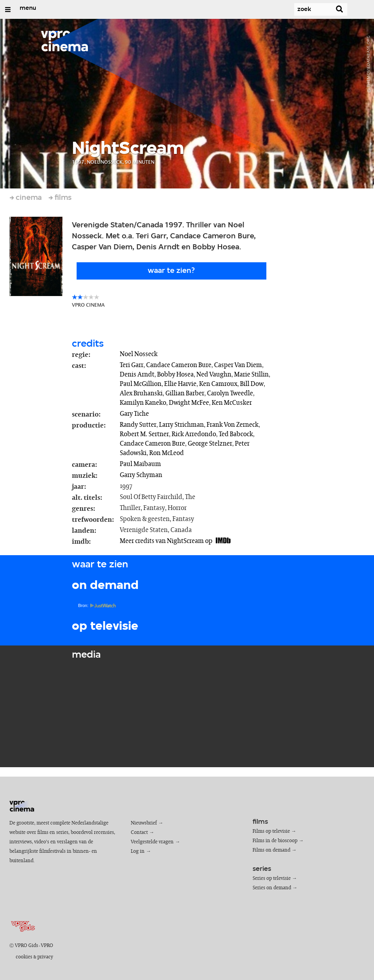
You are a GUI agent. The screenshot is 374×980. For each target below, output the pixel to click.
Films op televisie (271, 831)
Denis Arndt (137, 375)
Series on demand (272, 888)
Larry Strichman (181, 425)
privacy (45, 957)
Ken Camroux (218, 384)
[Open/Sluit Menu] (8, 9)
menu (28, 8)
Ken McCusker (232, 403)
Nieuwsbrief (144, 823)
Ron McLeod (167, 453)
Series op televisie (272, 879)
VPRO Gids (27, 946)
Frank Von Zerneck (233, 425)
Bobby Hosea (175, 375)
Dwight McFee (189, 403)
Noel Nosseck (139, 354)
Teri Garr (132, 365)
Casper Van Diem (238, 365)
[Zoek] (308, 9)
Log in (138, 851)
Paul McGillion (141, 384)
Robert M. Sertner (144, 434)
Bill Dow (252, 384)
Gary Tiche (134, 414)
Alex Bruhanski (141, 393)
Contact (139, 833)
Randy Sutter (138, 425)
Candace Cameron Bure (179, 365)
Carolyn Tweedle (230, 393)
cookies (24, 957)
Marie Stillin (251, 375)
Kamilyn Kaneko (143, 403)
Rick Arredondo (194, 434)
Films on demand (271, 850)
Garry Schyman (141, 475)
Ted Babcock (236, 434)
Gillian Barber (185, 393)
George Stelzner (210, 444)
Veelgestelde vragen (152, 842)
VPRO (47, 946)
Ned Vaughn (214, 375)
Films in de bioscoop (275, 841)
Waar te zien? (171, 271)
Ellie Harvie (180, 384)
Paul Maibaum (140, 464)
